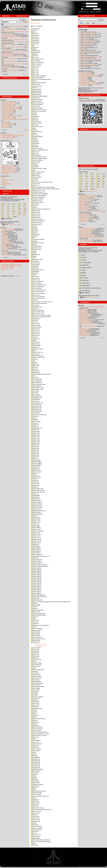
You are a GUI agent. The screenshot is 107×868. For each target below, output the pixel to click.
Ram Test (34, 135)
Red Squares (35, 234)
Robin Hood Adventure (38, 614)
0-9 (3, 204)
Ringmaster (35, 354)
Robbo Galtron (36, 512)
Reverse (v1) (35, 324)
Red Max (34, 229)
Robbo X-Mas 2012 (37, 610)
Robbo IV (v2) (36, 523)
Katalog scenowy (83, 172)
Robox (34, 668)
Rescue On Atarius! (37, 292)
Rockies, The (35, 698)
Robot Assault (36, 630)
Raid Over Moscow (37, 103)
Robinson (35, 617)
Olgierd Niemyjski (84, 221)
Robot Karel (35, 642)
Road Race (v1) (36, 404)
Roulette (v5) (35, 766)
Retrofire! (34, 308)
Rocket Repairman (37, 683)
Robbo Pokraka (36, 568)
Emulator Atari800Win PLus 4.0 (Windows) (13, 135)
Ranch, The (35, 152)
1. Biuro (82, 255)
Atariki (3, 177)
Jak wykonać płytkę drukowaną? (88, 326)
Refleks (34, 251)
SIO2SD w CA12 (84, 313)
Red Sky (34, 233)
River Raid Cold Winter (38, 384)
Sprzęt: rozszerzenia (85, 234)
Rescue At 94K (36, 283)
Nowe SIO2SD (83, 312)
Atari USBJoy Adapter (85, 231)
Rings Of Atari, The (37, 356)
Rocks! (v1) (35, 703)
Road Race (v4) (36, 410)
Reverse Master (36, 327)
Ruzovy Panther (36, 830)
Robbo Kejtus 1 (36, 529)
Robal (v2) (35, 425)
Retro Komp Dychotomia (39, 303)
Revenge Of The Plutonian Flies (41, 317)
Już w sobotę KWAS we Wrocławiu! (11, 37)
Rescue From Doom (37, 287)
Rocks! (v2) (35, 705)
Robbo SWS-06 (36, 578)
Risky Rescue (36, 373)
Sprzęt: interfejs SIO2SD (86, 241)
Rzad (33, 843)
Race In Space (36, 66)
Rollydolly (35, 725)
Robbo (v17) (35, 443)
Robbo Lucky (36, 533)
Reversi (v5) (35, 335)
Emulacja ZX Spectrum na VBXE (10, 116)
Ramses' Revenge (37, 148)
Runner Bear (35, 820)
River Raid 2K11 (36, 381)
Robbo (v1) (35, 430)
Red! (33, 238)
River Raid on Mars (37, 389)
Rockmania (35, 702)
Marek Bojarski (83, 220)
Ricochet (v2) (36, 345)
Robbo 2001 (35, 467)
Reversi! (34, 337)
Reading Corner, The (38, 191)
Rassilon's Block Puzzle (39, 157)
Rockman (34, 700)
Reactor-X (35, 185)
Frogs (3, 231)
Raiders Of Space (37, 108)
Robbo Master (36, 553)
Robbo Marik (35, 546)
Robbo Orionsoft (36, 560)
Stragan (81, 227)
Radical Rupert (36, 94)
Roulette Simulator (37, 769)
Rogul (33, 717)
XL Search (4, 185)
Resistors (34, 300)
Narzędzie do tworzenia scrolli (10, 104)
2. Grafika (83, 257)
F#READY (82, 202)
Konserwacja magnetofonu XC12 (10, 109)
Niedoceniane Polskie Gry (86, 44)
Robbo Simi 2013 (37, 600)
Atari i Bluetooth (84, 309)
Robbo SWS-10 (36, 585)
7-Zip (15, 225)
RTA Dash (35, 34)
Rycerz (34, 833)
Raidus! (34, 113)
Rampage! (35, 147)
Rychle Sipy (35, 837)
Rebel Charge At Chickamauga (40, 209)
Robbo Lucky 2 (36, 534)
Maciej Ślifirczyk (84, 218)
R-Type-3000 (35, 29)
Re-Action (35, 179)
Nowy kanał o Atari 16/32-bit (9, 61)
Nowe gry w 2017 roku (8, 113)
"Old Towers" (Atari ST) (8, 229)
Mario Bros (4, 237)
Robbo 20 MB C (36, 465)
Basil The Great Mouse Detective (10, 250)
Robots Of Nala (36, 663)
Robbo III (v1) (36, 517)
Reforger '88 (35, 254)
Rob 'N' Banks (36, 421)
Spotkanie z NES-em (7, 34)
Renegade (35, 266)
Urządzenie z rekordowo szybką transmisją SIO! (14, 31)
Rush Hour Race (36, 826)
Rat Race (34, 164)
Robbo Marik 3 (36, 549)
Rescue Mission (36, 288)
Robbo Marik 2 (36, 548)
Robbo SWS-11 (36, 586)
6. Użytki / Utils (83, 79)
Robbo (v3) (35, 447)
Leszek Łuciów (83, 210)
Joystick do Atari (84, 317)
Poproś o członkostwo (96, 12)
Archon (4, 246)
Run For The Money (37, 808)
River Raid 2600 (36, 379)
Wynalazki (81, 305)
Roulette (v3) (35, 762)
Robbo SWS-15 (36, 593)
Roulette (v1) (35, 759)
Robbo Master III (36, 554)
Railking (34, 115)
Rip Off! (34, 362)
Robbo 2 (34, 458)
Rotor (33, 752)
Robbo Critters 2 (36, 502)
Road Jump (35, 401)
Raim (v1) (34, 118)
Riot (33, 361)
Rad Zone (34, 88)
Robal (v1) (35, 423)
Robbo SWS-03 (36, 573)
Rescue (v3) (35, 280)
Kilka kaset (82, 49)
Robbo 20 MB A (36, 462)
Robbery (34, 426)
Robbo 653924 (36, 477)
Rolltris (34, 724)
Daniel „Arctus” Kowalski (86, 203)
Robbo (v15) (35, 440)
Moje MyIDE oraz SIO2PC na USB (89, 324)
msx (98, 181)
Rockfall (34, 693)
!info (93, 179)
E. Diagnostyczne (85, 285)
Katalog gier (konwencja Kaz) (9, 197)
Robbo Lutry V (36, 543)
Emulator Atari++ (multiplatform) (10, 137)
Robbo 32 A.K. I (36, 470)
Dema (93, 23)
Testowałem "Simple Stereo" (87, 320)
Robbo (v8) (35, 455)
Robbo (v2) (35, 445)
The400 (81, 31)
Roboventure (35, 666)
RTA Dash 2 (35, 35)
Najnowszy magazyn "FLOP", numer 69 (12, 56)
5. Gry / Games (83, 77)
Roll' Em (34, 720)
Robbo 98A (35, 485)
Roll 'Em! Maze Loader (38, 719)
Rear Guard (35, 204)
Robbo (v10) (35, 432)
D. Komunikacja (84, 283)
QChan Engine (6, 127)
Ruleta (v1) (35, 799)
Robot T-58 (35, 655)
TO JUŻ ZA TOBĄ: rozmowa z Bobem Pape (91, 211)
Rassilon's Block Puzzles (39, 158)
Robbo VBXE (35, 605)
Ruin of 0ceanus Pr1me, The (40, 796)
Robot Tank (35, 656)
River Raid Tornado (37, 388)
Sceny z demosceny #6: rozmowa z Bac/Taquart (14, 51)
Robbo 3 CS (35, 469)
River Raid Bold (36, 383)
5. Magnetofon (84, 265)
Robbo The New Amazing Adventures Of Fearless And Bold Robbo (51, 602)
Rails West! (35, 116)
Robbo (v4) (35, 448)
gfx (103, 176)
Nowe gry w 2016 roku (8, 117)
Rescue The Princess (38, 298)
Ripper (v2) (35, 366)
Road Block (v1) (36, 396)
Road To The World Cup (38, 415)
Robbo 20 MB (36, 460)
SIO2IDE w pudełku (85, 334)
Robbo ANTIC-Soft (37, 489)
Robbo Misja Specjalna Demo (40, 556)
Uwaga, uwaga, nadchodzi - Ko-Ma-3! (89, 57)
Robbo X (34, 608)
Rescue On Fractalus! (38, 293)
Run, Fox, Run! (36, 811)
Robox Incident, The (37, 670)
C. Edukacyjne (84, 280)
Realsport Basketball (38, 197)
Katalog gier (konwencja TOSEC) (10, 222)
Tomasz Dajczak (84, 198)
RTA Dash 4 (35, 39)
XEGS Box (82, 331)
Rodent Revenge (36, 708)
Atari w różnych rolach (85, 333)
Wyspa (3, 244)
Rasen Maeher (36, 155)
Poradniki (3, 100)
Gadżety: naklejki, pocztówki (87, 235)
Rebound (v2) (36, 216)
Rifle (33, 351)
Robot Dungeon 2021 (38, 639)
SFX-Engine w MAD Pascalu (9, 103)
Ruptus (34, 823)
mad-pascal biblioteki (85, 46)
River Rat (34, 393)
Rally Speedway (36, 132)
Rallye (34, 133)
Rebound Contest (37, 219)
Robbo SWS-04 (36, 575)
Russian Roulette (37, 828)
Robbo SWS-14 (36, 592)
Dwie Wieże (5, 248)
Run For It (35, 806)
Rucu (33, 789)
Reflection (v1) (36, 248)
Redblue (34, 241)
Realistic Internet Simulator (39, 194)
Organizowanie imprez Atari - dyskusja (11, 264)
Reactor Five (35, 184)
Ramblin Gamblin (37, 137)
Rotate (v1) (35, 746)
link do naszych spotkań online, (88, 100)
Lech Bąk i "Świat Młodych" (87, 199)
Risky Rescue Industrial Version (41, 374)
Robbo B (34, 494)
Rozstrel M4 (35, 783)
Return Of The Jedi (37, 314)
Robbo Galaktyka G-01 (38, 511)
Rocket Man (35, 680)
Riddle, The (35, 347)
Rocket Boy (35, 673)
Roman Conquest (37, 729)
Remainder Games (37, 260)
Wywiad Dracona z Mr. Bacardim (88, 197)
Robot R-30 (35, 651)
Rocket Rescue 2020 (38, 687)
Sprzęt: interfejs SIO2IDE (86, 240)
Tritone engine (5, 126)
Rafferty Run (35, 98)
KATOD (81, 205)
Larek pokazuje (6, 114)
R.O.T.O (34, 30)
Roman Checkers (37, 727)
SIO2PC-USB (83, 311)
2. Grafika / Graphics (85, 74)
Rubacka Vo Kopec (37, 784)
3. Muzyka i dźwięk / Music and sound (89, 75)
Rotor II (34, 754)
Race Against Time (37, 59)
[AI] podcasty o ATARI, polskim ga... (89, 59)
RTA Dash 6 (35, 42)
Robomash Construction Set (40, 625)
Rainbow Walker (36, 123)
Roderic (34, 710)
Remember (35, 261)
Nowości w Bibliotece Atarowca (10, 70)
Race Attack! (35, 61)
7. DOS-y (82, 270)
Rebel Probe (35, 212)
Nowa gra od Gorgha (85, 39)
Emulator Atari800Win (7, 134)
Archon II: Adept (6, 242)
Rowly (34, 776)
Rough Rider (35, 757)
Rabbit (34, 49)
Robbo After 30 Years (38, 492)
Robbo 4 (34, 474)
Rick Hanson (35, 342)
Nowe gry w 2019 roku (8, 112)
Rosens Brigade (36, 744)
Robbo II (34, 516)
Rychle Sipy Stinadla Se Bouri (40, 840)
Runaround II (35, 813)
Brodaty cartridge (6, 66)
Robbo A (34, 487)
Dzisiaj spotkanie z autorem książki (11, 68)
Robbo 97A (35, 482)
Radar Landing (36, 89)
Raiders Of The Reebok (38, 111)
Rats (33, 170)
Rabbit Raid (35, 51)
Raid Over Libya (36, 101)
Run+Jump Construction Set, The (41, 810)
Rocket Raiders (36, 681)
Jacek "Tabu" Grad (84, 215)
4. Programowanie (85, 262)
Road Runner (36, 413)
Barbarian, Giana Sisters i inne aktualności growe (15, 42)
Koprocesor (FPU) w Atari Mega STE (89, 52)
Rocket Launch (36, 678)
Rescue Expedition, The (38, 285)
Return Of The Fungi (38, 312)
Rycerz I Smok (36, 835)
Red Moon (35, 231)
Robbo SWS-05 (36, 576)
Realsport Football (37, 199)
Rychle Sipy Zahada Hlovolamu (41, 842)
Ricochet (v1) (36, 344)
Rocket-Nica (35, 690)
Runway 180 (35, 821)
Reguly (34, 256)
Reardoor (34, 206)
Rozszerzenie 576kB (85, 329)
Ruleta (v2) (35, 801)
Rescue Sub (35, 295)
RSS (25, 22)
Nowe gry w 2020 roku (8, 110)
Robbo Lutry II (36, 538)
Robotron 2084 (36, 660)
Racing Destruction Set (38, 83)
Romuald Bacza (84, 207)
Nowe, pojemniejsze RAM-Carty (88, 228)
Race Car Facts (36, 64)
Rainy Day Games (37, 126)
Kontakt (3, 188)
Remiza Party (36, 263)
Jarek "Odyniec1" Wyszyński (87, 219)
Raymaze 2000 (36, 177)
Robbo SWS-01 (36, 570)
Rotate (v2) (35, 747)
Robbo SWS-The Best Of (39, 597)
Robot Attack (35, 632)
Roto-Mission (36, 751)
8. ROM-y (82, 273)
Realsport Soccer (37, 201)
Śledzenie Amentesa (85, 208)
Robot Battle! (36, 635)
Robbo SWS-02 (36, 571)
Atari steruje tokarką (85, 335)
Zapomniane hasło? (84, 12)
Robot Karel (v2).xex (41, 646)
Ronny (34, 739)
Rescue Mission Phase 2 (39, 290)
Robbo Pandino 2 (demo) (39, 565)
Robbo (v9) (35, 457)
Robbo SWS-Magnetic (38, 595)
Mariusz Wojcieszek (85, 206)
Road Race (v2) (36, 406)
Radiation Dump (36, 93)
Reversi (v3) (35, 332)
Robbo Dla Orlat (36, 506)
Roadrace (34, 420)
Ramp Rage (35, 143)
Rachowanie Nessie (37, 78)
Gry (82, 23)
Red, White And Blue (38, 239)
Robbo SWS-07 (36, 580)
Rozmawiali (82, 194)
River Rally (35, 391)
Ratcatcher (35, 167)
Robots (34, 661)
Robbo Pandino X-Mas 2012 (40, 566)
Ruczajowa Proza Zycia (38, 791)
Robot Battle (35, 634)
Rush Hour (35, 825)
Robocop (34, 622)
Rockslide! (35, 707)
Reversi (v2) (35, 330)
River (33, 376)
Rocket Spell (35, 688)
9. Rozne (82, 275)
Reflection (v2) (36, 249)
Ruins (33, 798)
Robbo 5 (34, 475)
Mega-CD (82, 54)
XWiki (3, 179)
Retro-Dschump (36, 307)
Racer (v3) (35, 74)
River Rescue (36, 394)
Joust (3, 234)
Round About (36, 771)
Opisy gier (3, 228)
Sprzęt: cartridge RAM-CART (87, 236)
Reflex (34, 253)
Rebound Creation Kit (38, 221)
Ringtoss (34, 359)
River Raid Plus (36, 386)
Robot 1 (34, 627)
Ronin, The (35, 737)
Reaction (34, 180)
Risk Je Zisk (35, 371)
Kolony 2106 (5, 241)
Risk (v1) (34, 367)
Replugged (35, 271)
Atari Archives (5, 183)
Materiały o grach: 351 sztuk (9, 171)
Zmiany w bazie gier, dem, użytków (89, 65)
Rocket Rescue (36, 685)
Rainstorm (35, 125)
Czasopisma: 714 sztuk (8, 166)
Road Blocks (35, 399)
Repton (34, 275)
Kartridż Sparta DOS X (8, 105)
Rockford (34, 695)
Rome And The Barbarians (39, 732)
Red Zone (34, 236)
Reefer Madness (36, 246)
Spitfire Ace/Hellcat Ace (8, 243)
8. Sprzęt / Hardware (85, 81)
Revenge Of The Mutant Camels (41, 315)
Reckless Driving (37, 223)
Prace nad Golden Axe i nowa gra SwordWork (14, 39)
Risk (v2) (34, 369)
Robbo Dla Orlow (37, 507)
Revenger (34, 320)
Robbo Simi (35, 598)
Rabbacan (35, 47)
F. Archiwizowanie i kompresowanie (90, 288)
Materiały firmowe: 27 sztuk (9, 170)
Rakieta (34, 130)
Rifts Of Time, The (37, 352)
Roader (34, 418)
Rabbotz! (34, 54)
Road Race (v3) (36, 408)
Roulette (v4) (35, 764)
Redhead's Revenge (37, 243)
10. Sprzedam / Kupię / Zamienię (88, 84)
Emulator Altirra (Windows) (9, 138)
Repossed (35, 273)
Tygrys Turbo (83, 318)
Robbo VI (34, 607)
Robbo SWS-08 (36, 581)
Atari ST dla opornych (7, 123)
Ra (33, 46)
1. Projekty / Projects (85, 72)
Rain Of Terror (36, 121)
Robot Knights (36, 648)
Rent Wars (35, 268)
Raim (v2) (34, 120)
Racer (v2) (35, 73)
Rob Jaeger (83, 214)
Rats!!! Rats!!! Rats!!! (38, 172)
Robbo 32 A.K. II (36, 472)
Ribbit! (34, 341)
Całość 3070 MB (7, 219)
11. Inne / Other (84, 85)
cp (103, 174)
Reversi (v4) (35, 334)
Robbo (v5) (35, 450)
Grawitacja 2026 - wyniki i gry (9, 44)
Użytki (88, 23)
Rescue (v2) (35, 278)
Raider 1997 (35, 106)
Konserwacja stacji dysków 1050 (10, 108)
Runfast (34, 815)
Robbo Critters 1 (36, 501)
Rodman (34, 712)
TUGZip (18, 225)
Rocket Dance (36, 675)
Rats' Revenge (36, 174)
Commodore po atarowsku (9, 29)
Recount (34, 226)
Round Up (35, 772)
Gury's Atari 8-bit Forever (8, 180)
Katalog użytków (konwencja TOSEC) (89, 296)
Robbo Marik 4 (36, 551)
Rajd (33, 128)
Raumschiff (35, 175)
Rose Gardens (36, 740)
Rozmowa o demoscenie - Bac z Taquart (12, 47)
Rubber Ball (35, 786)
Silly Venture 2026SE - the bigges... (89, 33)
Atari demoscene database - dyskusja (11, 266)
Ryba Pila (34, 831)
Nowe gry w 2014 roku (8, 125)
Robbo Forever (6, 239)
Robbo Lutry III (36, 539)
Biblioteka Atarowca (6, 141)
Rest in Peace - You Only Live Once (42, 302)
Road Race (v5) (36, 411)
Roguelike (35, 715)
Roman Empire (36, 730)
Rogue (34, 714)
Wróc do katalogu (35, 23)
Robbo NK (35, 558)
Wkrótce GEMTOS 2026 (8, 50)
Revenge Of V (36, 319)
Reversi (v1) (35, 329)
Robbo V (34, 603)
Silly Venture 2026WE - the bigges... (89, 36)
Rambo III (34, 140)
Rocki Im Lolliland (37, 697)
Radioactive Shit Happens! (39, 96)
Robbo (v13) (35, 436)
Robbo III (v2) (36, 519)
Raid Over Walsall (37, 105)
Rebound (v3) (36, 217)
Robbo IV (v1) (36, 521)
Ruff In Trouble (36, 794)
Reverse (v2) (35, 325)
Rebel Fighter (36, 211)
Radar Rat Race (36, 91)
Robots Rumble (36, 665)
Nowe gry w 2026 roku (8, 101)
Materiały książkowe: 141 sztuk (10, 168)
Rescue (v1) (35, 276)
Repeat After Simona (38, 270)
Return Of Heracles (37, 310)
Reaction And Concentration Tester (42, 182)
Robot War (35, 658)
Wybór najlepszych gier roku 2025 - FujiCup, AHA (15, 64)
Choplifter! (4, 233)
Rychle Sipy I (36, 838)
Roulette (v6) (35, 767)
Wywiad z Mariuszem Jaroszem (88, 195)
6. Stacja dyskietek (85, 268)
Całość (5, 225)
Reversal (34, 322)
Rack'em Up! (35, 84)
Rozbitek (34, 779)
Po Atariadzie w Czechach (9, 35)
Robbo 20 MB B (36, 464)
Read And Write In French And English (43, 187)
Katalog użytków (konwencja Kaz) (88, 248)
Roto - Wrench (36, 749)
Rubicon (34, 788)
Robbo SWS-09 (36, 583)
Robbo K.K (35, 524)
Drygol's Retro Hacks (7, 184)
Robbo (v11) (35, 433)
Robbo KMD (35, 526)
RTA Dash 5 (35, 41)
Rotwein (34, 756)
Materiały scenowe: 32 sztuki (9, 167)
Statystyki (4, 270)
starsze (26, 130)
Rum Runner (35, 803)
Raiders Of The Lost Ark (39, 110)
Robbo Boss (35, 497)
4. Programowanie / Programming (88, 76)
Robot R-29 (35, 649)
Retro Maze (35, 305)
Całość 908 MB (84, 293)
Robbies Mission (36, 428)
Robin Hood (35, 612)
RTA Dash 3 (35, 37)
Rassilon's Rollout (37, 160)
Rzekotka (34, 845)
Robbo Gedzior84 (37, 514)
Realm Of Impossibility (38, 195)
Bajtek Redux (5, 173)
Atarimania (4, 181)
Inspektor (4, 254)
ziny (92, 189)
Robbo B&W (35, 495)
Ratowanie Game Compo (39, 169)
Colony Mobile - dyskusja (8, 267)
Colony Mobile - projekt (7, 268)
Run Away (35, 805)
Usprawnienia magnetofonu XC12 (11, 106)
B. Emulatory (84, 278)
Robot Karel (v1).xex (41, 644)
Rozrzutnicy (35, 781)
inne (14, 217)
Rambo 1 (34, 138)
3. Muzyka (83, 260)
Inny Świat (4, 252)
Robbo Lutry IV (36, 541)
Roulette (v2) (35, 761)
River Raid (35, 378)
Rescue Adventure (37, 282)
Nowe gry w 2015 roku (8, 118)
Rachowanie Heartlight (38, 76)
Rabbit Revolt (36, 52)
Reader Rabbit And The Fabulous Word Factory (45, 189)
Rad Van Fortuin (36, 86)
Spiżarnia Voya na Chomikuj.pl (10, 172)
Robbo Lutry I (36, 536)
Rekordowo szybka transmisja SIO (89, 41)
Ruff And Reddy (36, 793)
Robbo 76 (34, 479)
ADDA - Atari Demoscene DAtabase (88, 169)
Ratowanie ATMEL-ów (85, 314)
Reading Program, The (38, 192)
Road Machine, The (37, 403)
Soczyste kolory (84, 330)
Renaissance (35, 265)
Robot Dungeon (36, 637)
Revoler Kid (35, 339)
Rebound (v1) (36, 214)
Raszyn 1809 (35, 162)
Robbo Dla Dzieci (37, 504)
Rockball (34, 671)
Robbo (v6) (35, 452)
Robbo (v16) (35, 442)
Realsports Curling (37, 202)
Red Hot (34, 228)
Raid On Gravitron (37, 100)
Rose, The (35, 742)
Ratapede (34, 165)
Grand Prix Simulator (7, 255)
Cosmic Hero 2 (83, 67)
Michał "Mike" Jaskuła (85, 201)
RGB (33, 32)
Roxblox (34, 778)
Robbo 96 (34, 480)
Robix (33, 619)
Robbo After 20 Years (38, 490)
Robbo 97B (35, 484)
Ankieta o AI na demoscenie (9, 59)
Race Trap (35, 67)
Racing (34, 81)
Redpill (34, 244)
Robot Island (35, 640)
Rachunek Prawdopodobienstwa (41, 79)
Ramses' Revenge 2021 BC (39, 150)
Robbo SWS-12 (36, 588)
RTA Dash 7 (35, 44)
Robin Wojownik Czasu (38, 615)
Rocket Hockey (36, 677)
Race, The (35, 69)
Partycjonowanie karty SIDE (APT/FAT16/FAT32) (14, 119)
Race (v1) (34, 56)
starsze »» (26, 74)
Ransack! (34, 153)
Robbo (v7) (35, 453)
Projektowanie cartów (85, 316)
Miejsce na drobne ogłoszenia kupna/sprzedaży (92, 237)
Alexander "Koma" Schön (86, 216)
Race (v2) (34, 57)
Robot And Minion (37, 629)
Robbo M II (35, 544)
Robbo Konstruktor (37, 531)
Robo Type (35, 620)
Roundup (34, 774)
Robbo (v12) (35, 435)
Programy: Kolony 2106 (86, 232)
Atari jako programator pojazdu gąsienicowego (92, 307)
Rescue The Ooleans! (38, 297)
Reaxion (34, 207)
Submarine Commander (8, 230)
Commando (5, 235)
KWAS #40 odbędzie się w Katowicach (12, 26)
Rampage (34, 145)
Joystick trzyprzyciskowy (86, 322)
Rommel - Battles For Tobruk (40, 734)
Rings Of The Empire (38, 357)
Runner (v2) (35, 818)
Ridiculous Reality (37, 349)
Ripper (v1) (35, 364)
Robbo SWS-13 (36, 590)
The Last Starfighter (7, 247)
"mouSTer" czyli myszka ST (87, 230)
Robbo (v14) (35, 438)
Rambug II (35, 142)
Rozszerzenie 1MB (84, 321)
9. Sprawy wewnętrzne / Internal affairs (90, 83)
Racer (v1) (35, 71)
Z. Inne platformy (85, 290)
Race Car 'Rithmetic (37, 62)
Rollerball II (35, 722)
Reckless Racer (36, 224)
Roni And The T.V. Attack (39, 735)
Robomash (35, 624)
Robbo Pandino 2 (37, 563)
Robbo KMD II (36, 527)
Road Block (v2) (36, 398)
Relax (33, 258)
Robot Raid (35, 653)
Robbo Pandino (36, 561)
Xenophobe (5, 238)
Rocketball (35, 692)
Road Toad (35, 416)
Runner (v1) (35, 816)
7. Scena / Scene (84, 80)
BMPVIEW (4, 122)
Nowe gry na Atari (84, 62)
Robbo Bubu (35, 499)
